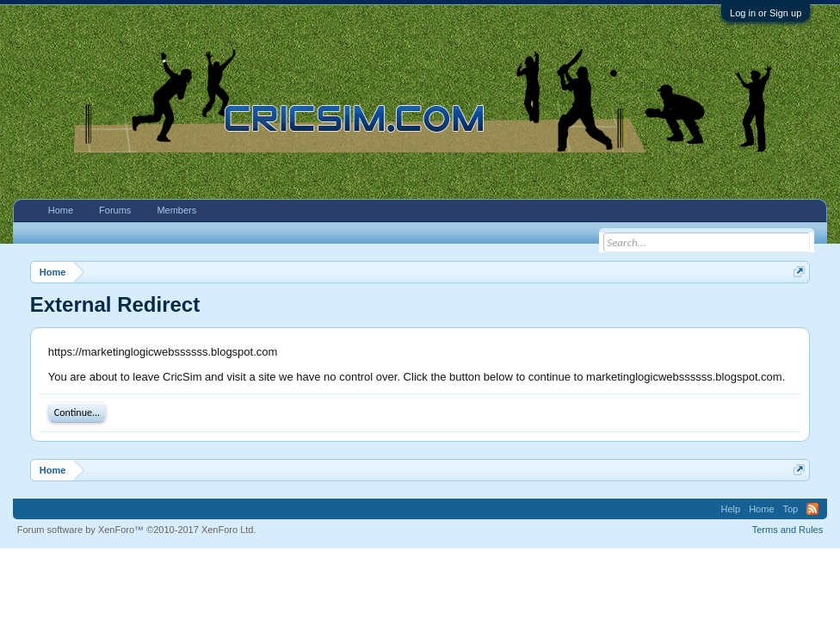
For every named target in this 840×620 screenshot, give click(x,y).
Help (731, 509)
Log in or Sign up (766, 13)
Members (176, 210)
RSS (812, 509)
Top (791, 509)
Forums (115, 210)
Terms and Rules (788, 530)
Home (61, 210)
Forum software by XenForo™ (137, 530)
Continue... (77, 412)
